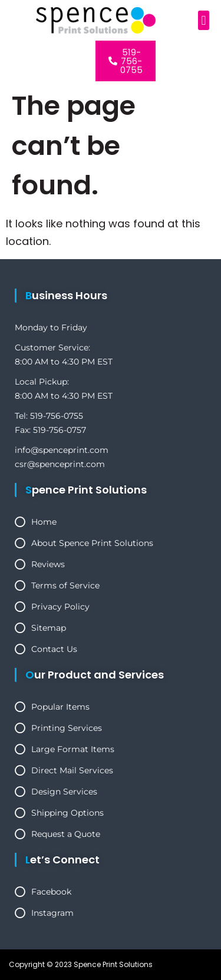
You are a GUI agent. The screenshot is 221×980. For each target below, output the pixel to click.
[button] (204, 20)
